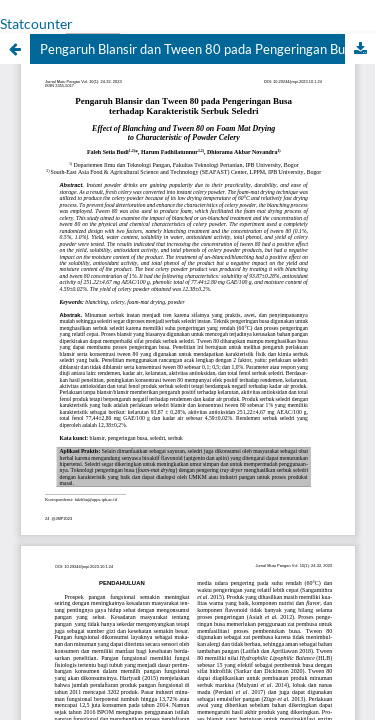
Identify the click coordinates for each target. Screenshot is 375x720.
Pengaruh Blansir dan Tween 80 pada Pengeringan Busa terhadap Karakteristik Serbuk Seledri (207, 49)
